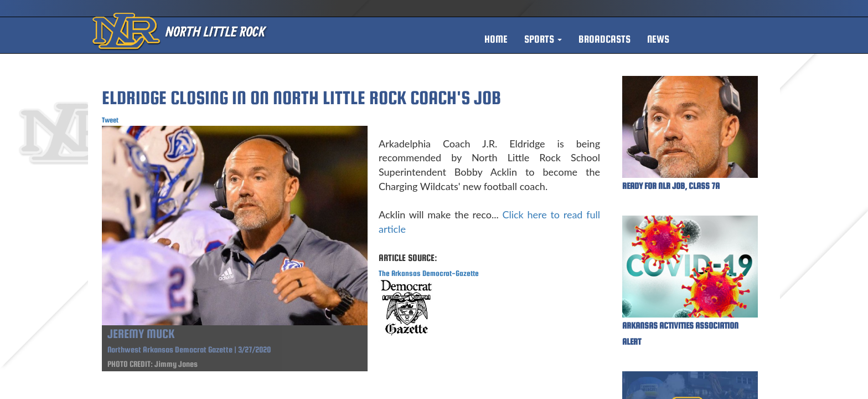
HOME (496, 39)
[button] (543, 39)
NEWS (658, 39)
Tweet (110, 120)
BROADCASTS (604, 39)
